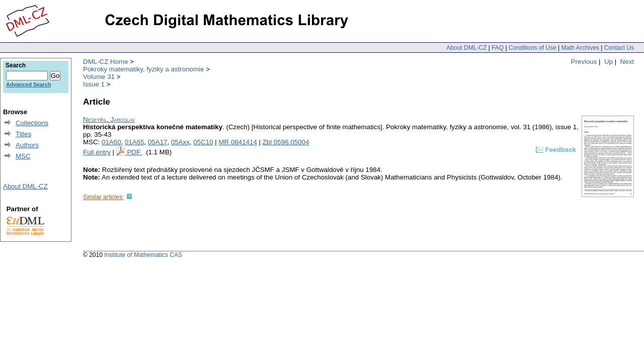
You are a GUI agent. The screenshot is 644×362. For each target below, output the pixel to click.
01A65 (135, 142)
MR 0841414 (238, 142)
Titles (23, 134)
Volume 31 (99, 77)
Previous (584, 62)
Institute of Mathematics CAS (143, 255)
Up (609, 62)
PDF (134, 152)
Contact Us (619, 48)
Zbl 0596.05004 (286, 142)
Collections (32, 123)
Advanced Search (28, 84)
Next (627, 62)
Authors (27, 145)
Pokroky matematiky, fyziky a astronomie (143, 69)
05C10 (203, 142)
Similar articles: (103, 197)
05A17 (158, 142)
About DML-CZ (466, 48)
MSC (23, 156)
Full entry (97, 152)
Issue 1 (94, 84)
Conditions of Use (533, 48)
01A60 (111, 142)
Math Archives (580, 48)
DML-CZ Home (106, 62)
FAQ (498, 48)
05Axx (180, 142)
